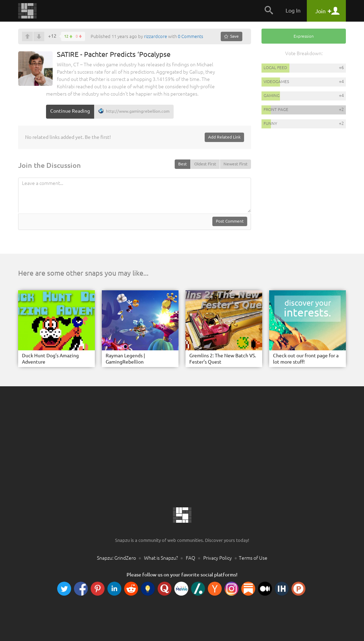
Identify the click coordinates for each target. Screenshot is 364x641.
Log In (293, 10)
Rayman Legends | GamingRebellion (125, 359)
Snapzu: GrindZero (116, 558)
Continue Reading (70, 111)
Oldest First (205, 164)
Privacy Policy (218, 558)
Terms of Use (253, 558)
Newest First (236, 164)
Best (183, 164)
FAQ (191, 558)
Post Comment (230, 221)
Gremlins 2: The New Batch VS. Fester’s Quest (223, 359)
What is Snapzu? (161, 558)
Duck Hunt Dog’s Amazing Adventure (50, 359)
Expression (304, 36)
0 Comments (191, 36)
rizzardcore (156, 36)
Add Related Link (224, 137)
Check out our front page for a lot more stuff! (306, 359)
